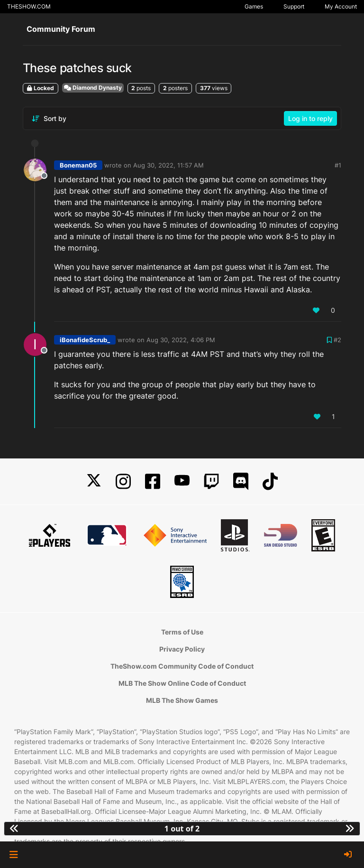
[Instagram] (123, 481)
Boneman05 (78, 165)
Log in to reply (310, 118)
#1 (338, 165)
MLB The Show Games (182, 700)
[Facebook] (153, 481)
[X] (94, 481)
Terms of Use (182, 632)
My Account (341, 6)
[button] (14, 855)
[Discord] (241, 481)
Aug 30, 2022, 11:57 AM (168, 165)
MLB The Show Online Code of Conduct (182, 683)
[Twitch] (211, 481)
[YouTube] (182, 481)
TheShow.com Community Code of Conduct (182, 666)
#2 (337, 340)
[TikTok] (270, 481)
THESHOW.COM (29, 6)
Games (254, 6)
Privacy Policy (182, 649)
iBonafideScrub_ (85, 340)
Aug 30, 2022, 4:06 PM (181, 340)
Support (294, 6)
